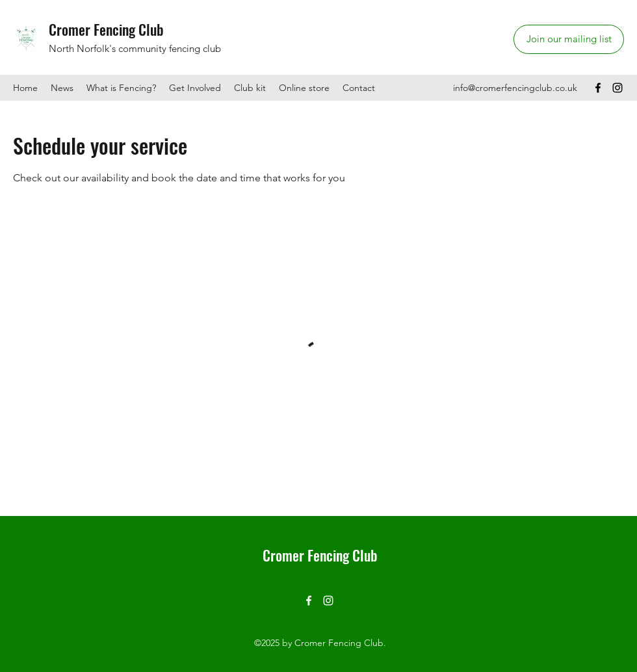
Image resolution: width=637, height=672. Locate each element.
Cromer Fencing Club (106, 29)
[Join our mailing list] (569, 39)
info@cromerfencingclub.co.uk (515, 88)
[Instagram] (617, 88)
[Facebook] (598, 88)
